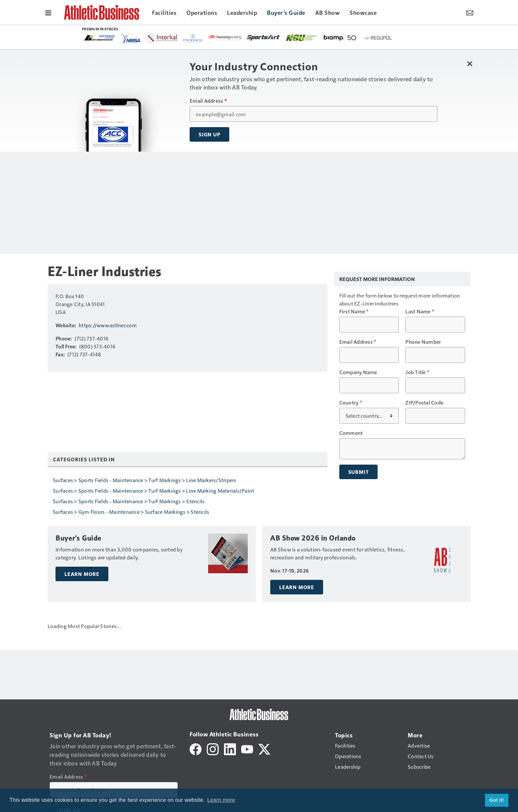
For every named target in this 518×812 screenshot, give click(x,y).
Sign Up (209, 134)
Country (351, 403)
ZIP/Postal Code (424, 403)
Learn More (82, 574)
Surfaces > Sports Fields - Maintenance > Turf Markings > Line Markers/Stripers (145, 480)
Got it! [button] (497, 800)
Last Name (420, 311)
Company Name (358, 372)
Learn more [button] (221, 800)
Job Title (417, 372)
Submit (359, 472)
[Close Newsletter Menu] (470, 64)
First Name (354, 311)
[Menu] (48, 12)
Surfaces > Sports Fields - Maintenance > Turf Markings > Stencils (129, 501)
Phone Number (423, 342)
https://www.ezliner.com (108, 325)
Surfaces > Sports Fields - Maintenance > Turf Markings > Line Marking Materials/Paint (153, 491)
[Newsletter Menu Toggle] (470, 12)
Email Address (208, 101)
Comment (351, 433)
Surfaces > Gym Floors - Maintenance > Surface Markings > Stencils (131, 512)
